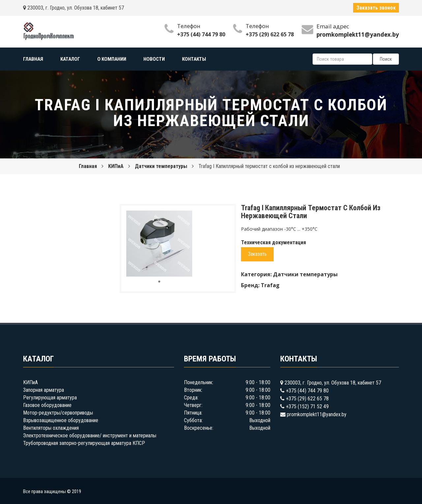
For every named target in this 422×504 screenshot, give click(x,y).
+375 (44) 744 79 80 (201, 34)
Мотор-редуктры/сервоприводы (58, 413)
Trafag (270, 285)
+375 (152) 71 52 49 (307, 406)
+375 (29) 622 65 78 (270, 34)
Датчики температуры (161, 166)
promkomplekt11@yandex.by (317, 414)
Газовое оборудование (47, 405)
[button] (186, 217)
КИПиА (116, 166)
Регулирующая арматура (50, 398)
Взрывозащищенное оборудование (61, 420)
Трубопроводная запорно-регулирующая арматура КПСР (84, 443)
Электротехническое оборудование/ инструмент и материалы (90, 436)
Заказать (257, 254)
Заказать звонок (376, 8)
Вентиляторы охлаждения (51, 428)
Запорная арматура (44, 390)
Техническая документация (273, 242)
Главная (88, 166)
